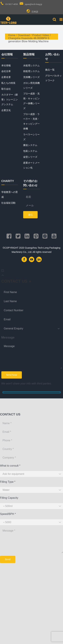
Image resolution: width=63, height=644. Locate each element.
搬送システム (30, 145)
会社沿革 (6, 71)
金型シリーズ (30, 157)
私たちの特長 (8, 83)
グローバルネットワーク (53, 78)
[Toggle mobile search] (54, 19)
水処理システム (31, 65)
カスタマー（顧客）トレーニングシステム (10, 99)
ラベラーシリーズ (31, 137)
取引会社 (6, 89)
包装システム (30, 151)
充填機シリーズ (31, 77)
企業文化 (6, 110)
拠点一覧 (50, 70)
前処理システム (31, 71)
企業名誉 (6, 77)
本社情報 (6, 65)
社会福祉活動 (8, 203)
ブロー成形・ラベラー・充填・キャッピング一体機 (31, 121)
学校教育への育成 (10, 194)
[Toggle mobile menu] (61, 19)
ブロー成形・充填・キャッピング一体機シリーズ (31, 101)
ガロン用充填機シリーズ (31, 85)
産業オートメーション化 (31, 165)
